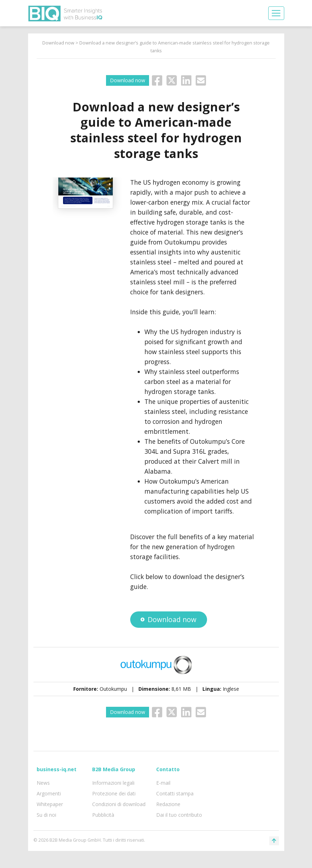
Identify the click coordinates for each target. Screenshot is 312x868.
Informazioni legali (113, 783)
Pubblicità (103, 815)
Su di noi (46, 815)
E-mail (163, 783)
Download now (58, 43)
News (43, 783)
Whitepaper (50, 804)
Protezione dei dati (114, 793)
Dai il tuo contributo (179, 815)
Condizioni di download (119, 804)
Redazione (168, 804)
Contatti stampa (175, 793)
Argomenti (49, 793)
